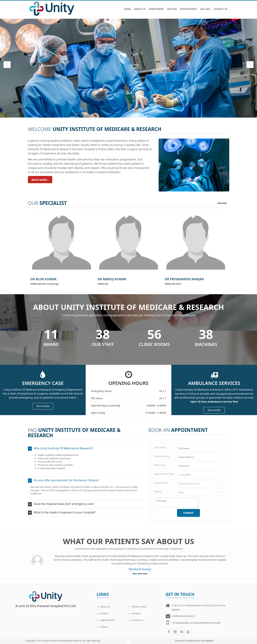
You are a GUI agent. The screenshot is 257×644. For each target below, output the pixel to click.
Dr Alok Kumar (44, 279)
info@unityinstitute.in (183, 616)
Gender (158, 492)
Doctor (172, 7)
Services (135, 613)
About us (103, 607)
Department (156, 7)
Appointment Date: (164, 474)
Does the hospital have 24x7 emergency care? (64, 504)
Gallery (205, 7)
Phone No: (160, 465)
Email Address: (162, 456)
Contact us (136, 620)
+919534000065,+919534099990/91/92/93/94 (196, 623)
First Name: (160, 447)
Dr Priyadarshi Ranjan (184, 279)
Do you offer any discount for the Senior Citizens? (66, 480)
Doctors (103, 613)
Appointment (188, 7)
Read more (43, 406)
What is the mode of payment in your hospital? (65, 512)
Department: (161, 483)
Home (127, 7)
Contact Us (220, 7)
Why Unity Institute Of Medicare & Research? (63, 448)
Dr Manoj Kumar (112, 279)
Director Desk (138, 607)
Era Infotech (207, 641)
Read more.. (40, 180)
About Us (140, 7)
